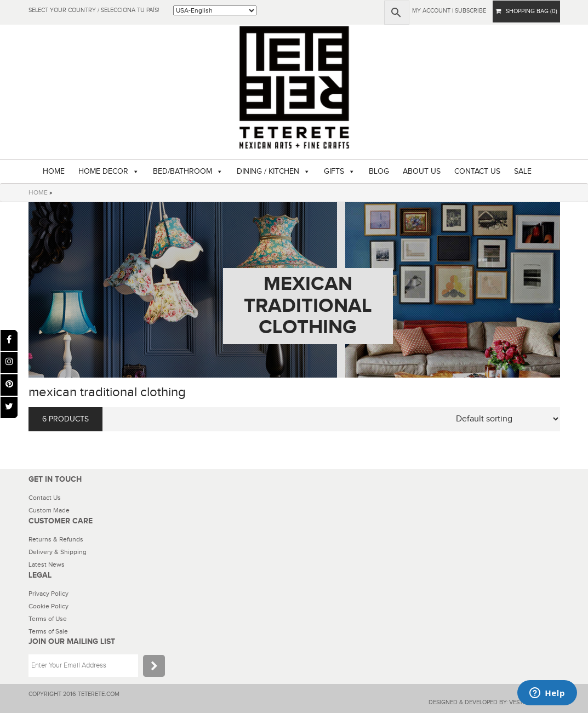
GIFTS (334, 172)
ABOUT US (422, 172)
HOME (54, 172)
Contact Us (45, 498)
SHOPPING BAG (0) (526, 11)
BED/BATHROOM (182, 172)
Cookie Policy (48, 606)
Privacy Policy (48, 594)
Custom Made (49, 510)
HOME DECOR (103, 172)
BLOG (379, 172)
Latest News (47, 564)
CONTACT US (477, 172)
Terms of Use (48, 619)
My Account (431, 11)
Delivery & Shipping (58, 552)
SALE (523, 172)
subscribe (470, 11)
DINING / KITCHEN (268, 172)
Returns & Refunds (56, 539)
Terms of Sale (48, 631)
